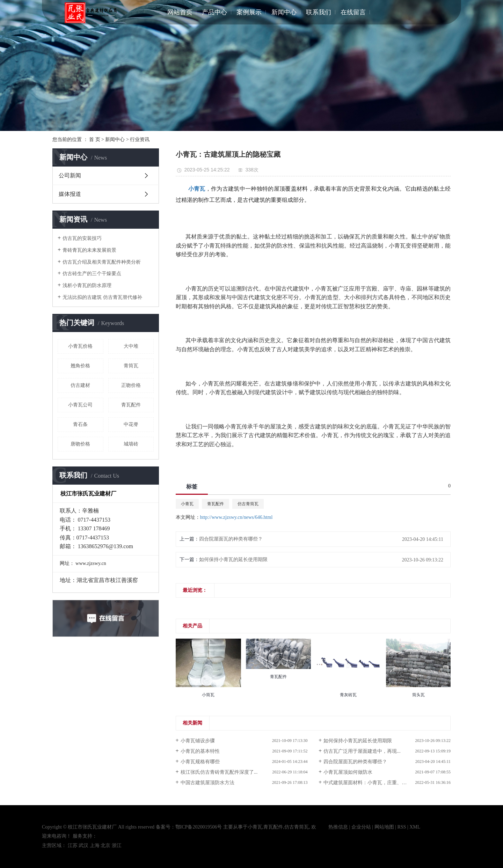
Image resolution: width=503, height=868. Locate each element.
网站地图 (384, 827)
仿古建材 (80, 385)
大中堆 (131, 346)
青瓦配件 (131, 405)
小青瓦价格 (80, 346)
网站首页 (180, 12)
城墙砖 (131, 444)
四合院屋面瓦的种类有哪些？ (231, 539)
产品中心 (214, 12)
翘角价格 (80, 366)
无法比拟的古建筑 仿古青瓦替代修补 (102, 297)
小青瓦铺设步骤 (198, 741)
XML (415, 827)
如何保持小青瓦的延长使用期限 (233, 560)
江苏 (73, 845)
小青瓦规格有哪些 (200, 762)
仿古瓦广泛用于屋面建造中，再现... (362, 751)
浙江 (117, 845)
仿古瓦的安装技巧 (82, 238)
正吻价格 (131, 385)
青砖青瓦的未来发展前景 (89, 250)
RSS (402, 827)
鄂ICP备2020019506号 (199, 827)
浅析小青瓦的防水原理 (87, 285)
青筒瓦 (131, 366)
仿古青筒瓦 (248, 504)
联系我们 (319, 12)
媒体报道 (70, 194)
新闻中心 (284, 12)
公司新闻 (70, 175)
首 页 (95, 139)
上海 (95, 845)
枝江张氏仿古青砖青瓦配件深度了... (219, 772)
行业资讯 (140, 139)
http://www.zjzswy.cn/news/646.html (236, 517)
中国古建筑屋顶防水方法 (207, 783)
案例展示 (249, 12)
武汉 (83, 845)
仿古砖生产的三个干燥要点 (92, 274)
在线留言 (353, 12)
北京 (105, 845)
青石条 (80, 424)
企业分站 (361, 827)
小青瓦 (187, 504)
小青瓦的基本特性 (200, 751)
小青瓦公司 (80, 405)
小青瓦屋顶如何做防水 (348, 772)
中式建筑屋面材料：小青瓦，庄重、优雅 (367, 783)
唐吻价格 (80, 444)
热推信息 (338, 827)
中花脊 (131, 424)
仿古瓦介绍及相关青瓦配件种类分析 (102, 262)
